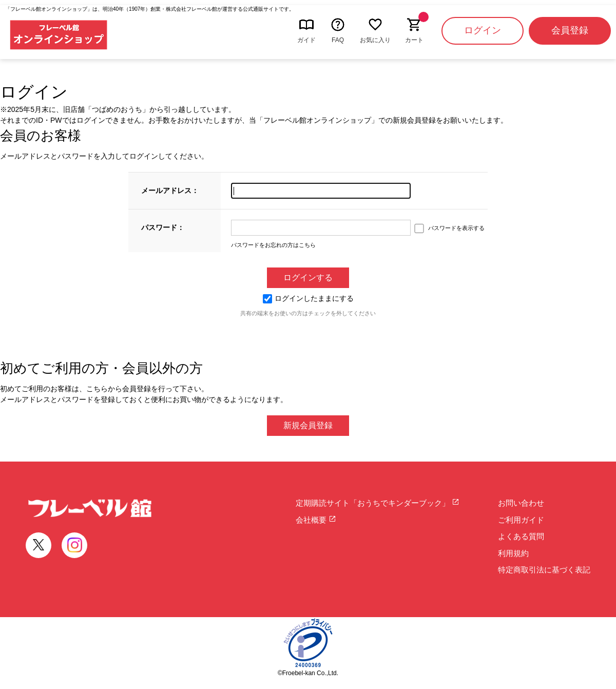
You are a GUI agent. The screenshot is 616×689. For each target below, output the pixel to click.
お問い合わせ (521, 503)
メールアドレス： (170, 190)
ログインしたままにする (308, 298)
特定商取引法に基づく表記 (544, 570)
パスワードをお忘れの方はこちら (273, 245)
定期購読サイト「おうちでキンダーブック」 (378, 503)
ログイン (483, 30)
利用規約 (513, 553)
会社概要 (316, 520)
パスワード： (163, 227)
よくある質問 (521, 536)
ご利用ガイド (521, 520)
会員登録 (570, 30)
